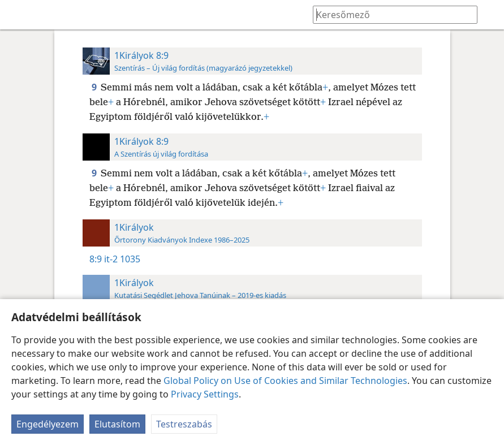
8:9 (96, 259)
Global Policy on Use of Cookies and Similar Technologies (285, 381)
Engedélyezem (48, 424)
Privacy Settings (205, 394)
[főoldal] (17, 15)
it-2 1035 (122, 259)
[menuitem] (17, 15)
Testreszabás (184, 424)
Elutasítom (117, 424)
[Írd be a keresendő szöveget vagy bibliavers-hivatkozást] (390, 14)
